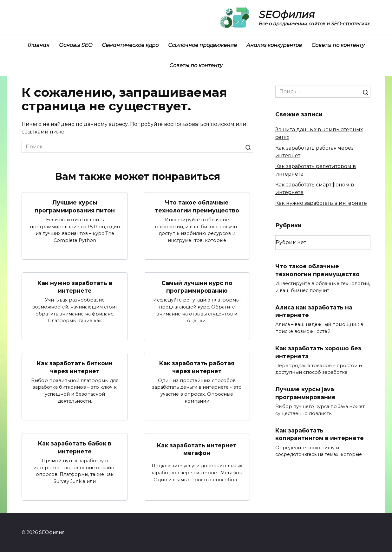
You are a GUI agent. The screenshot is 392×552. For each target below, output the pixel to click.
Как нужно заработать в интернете (75, 287)
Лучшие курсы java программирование (305, 393)
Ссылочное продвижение (203, 45)
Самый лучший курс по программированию (197, 287)
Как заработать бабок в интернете (75, 448)
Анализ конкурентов (274, 45)
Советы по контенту (338, 45)
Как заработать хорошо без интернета (318, 352)
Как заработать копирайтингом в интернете (320, 434)
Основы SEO (76, 45)
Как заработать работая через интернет (197, 367)
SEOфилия (287, 14)
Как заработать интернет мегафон (197, 449)
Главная (39, 45)
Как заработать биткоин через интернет (75, 367)
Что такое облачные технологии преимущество (197, 206)
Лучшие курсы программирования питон (75, 206)
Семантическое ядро (130, 45)
